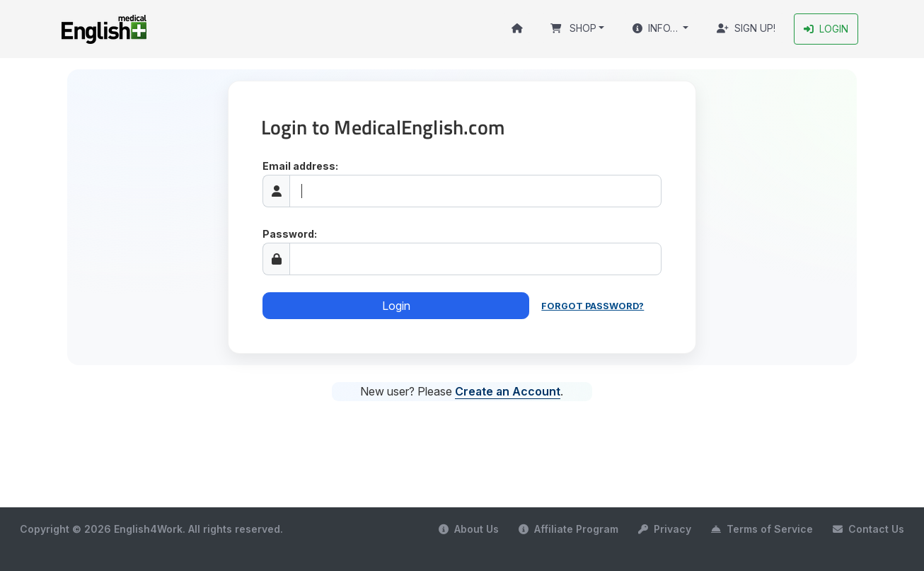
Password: (290, 234)
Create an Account (508, 391)
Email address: (300, 166)
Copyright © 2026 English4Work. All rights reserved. (151, 529)
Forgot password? (593, 306)
